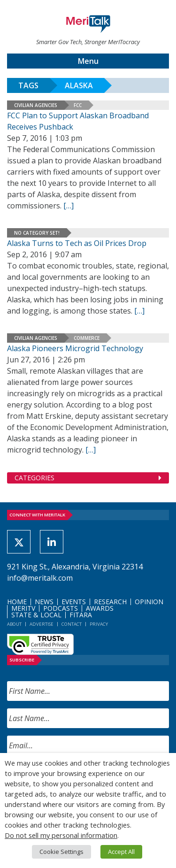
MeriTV (23, 608)
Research (110, 602)
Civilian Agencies (36, 105)
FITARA (81, 615)
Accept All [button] (121, 852)
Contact (72, 624)
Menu (88, 61)
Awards (100, 608)
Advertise (42, 624)
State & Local (36, 615)
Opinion (149, 602)
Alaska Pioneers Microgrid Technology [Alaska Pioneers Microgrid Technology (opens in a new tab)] (75, 348)
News (44, 602)
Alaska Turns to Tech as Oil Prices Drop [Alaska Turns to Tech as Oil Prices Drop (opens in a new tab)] (77, 243)
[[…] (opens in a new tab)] (139, 311)
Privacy (99, 624)
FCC (78, 105)
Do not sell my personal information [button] (61, 835)
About (14, 624)
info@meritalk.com (40, 578)
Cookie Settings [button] (61, 852)
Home (17, 602)
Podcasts (61, 608)
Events (74, 602)
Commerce (87, 338)
